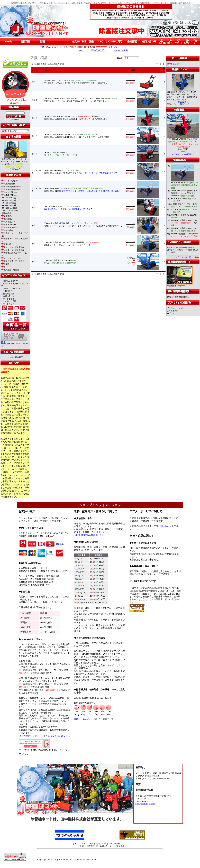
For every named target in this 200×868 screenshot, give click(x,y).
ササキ (35, 100)
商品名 (47, 70)
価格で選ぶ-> (8, 216)
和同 (34, 82)
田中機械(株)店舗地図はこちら (91, 535)
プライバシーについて (12, 289)
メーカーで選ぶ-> (10, 181)
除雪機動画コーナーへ (180, 285)
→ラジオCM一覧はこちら (187, 257)
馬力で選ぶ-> (8, 222)
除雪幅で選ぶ (99, 50)
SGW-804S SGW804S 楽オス (185, 185)
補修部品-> (7, 230)
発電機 (5, 264)
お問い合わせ (9, 296)
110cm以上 (7, 213)
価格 (133, 70)
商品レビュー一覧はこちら (178, 104)
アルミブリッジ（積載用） (14, 261)
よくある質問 (173, 311)
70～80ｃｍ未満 (9, 203)
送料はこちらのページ (85, 719)
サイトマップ (9, 304)
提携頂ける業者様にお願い (178, 297)
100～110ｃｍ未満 (10, 210)
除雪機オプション (10, 227)
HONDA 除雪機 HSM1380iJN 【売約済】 (184, 223)
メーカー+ (36, 70)
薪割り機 (6, 244)
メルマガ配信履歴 (15, 357)
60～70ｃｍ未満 (9, 200)
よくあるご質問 (10, 301)
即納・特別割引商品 (11, 189)
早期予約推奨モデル (11, 187)
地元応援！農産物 (10, 270)
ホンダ (35, 118)
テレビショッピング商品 (13, 247)
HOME (81, 50)
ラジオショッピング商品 (13, 250)
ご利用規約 (8, 291)
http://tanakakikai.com (145, 804)
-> (9, 195)
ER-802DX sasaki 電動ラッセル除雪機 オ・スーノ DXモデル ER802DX (184, 193)
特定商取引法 (9, 294)
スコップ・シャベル (11, 258)
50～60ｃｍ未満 (9, 198)
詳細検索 (15, 119)
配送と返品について (98, 844)
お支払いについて (11, 281)
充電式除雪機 (8, 184)
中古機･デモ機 (9, 225)
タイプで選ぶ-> (9, 192)
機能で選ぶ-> (8, 219)
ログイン (171, 313)
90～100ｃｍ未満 (10, 208)
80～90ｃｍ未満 (121, 50)
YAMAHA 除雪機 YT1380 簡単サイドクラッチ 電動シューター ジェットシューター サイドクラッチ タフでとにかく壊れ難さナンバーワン (83, 226)
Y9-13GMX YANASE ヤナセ (183, 139)
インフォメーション (175, 308)
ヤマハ (35, 226)
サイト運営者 (9, 299)
